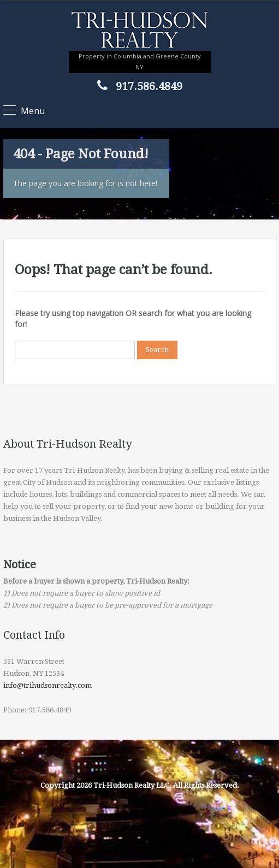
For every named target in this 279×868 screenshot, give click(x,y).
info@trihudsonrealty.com (48, 685)
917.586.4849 (149, 86)
